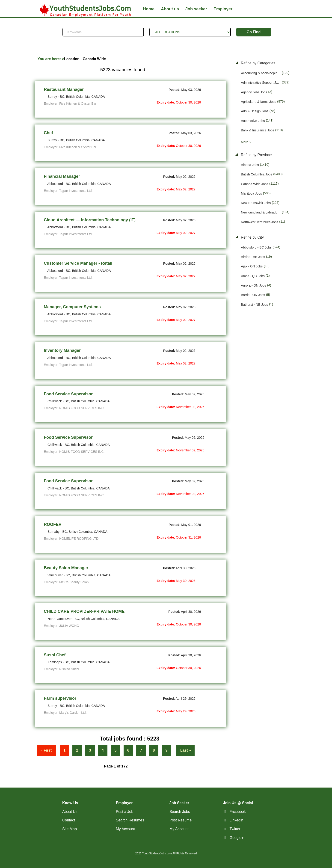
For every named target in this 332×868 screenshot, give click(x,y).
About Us (70, 812)
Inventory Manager (62, 350)
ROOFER (53, 524)
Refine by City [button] (252, 237)
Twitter (235, 829)
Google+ (237, 838)
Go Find (254, 32)
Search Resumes (130, 820)
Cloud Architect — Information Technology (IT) (90, 220)
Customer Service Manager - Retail (78, 263)
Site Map (70, 829)
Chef (48, 133)
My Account (126, 829)
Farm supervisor (60, 698)
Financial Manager (62, 176)
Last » (185, 750)
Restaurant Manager (64, 89)
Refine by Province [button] (256, 155)
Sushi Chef (55, 655)
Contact (69, 820)
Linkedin (237, 820)
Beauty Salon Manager (66, 568)
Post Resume (181, 820)
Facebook (238, 812)
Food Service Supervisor (68, 394)
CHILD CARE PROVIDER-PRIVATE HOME (84, 611)
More (245, 142)
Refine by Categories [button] (258, 63)
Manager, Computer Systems (72, 307)
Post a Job (125, 812)
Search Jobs (180, 812)
